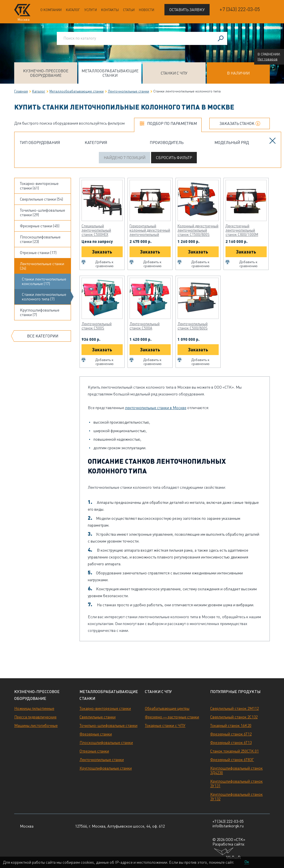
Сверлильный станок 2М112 (234, 708)
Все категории (43, 336)
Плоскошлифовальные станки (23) (40, 239)
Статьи (129, 10)
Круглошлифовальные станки (106, 768)
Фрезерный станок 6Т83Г (232, 760)
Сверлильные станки (98, 717)
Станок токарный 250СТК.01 (234, 751)
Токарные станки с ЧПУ (165, 725)
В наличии (238, 73)
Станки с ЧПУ (174, 73)
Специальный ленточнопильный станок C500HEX (96, 230)
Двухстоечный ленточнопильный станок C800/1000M (242, 230)
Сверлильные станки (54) (41, 199)
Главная (21, 91)
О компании (51, 10)
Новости (147, 10)
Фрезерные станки (96, 734)
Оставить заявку (187, 10)
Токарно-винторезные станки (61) (39, 186)
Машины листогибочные (36, 725)
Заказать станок (237, 123)
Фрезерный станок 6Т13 (231, 743)
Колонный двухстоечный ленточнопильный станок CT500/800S (198, 230)
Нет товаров (268, 59)
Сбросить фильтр (174, 158)
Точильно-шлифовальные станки (108, 725)
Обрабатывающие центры (167, 708)
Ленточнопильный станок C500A (145, 326)
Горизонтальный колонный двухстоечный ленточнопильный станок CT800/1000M (150, 230)
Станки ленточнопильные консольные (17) (44, 281)
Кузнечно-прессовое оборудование (46, 73)
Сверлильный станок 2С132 (234, 717)
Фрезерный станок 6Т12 (231, 734)
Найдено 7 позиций (125, 158)
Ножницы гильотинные (34, 708)
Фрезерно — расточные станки (172, 717)
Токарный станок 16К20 (231, 725)
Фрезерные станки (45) (40, 226)
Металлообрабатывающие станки (110, 73)
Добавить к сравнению (105, 264)
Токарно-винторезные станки (105, 708)
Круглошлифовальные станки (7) (40, 312)
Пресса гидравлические (35, 717)
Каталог (73, 10)
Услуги (91, 10)
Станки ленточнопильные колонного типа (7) (44, 297)
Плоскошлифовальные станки (106, 743)
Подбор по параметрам (172, 123)
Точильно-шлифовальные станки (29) (42, 213)
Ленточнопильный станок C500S (97, 326)
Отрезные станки (94, 751)
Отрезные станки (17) (38, 253)
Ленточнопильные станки (129, 91)
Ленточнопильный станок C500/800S (193, 326)
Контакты (110, 10)
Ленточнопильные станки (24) (42, 266)
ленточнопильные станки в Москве (156, 408)
